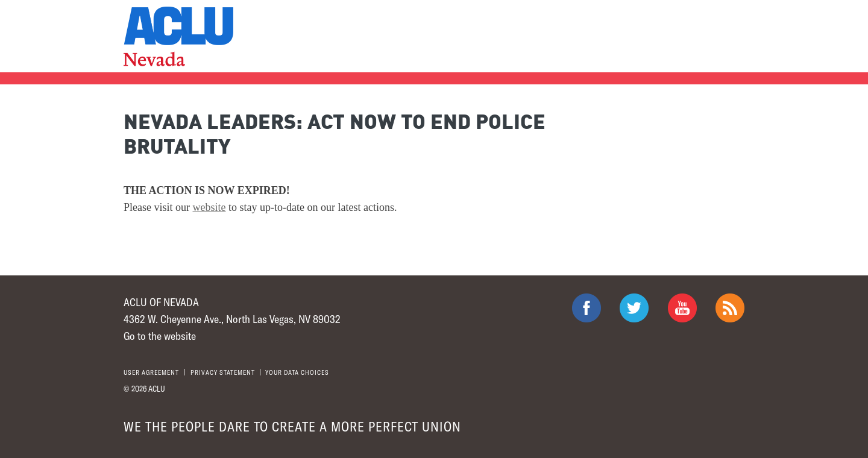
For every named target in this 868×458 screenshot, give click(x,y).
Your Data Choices (297, 372)
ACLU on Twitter (634, 308)
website (209, 207)
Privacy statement (223, 372)
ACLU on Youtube (682, 308)
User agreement (151, 372)
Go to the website (160, 336)
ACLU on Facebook (587, 308)
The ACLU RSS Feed (730, 308)
